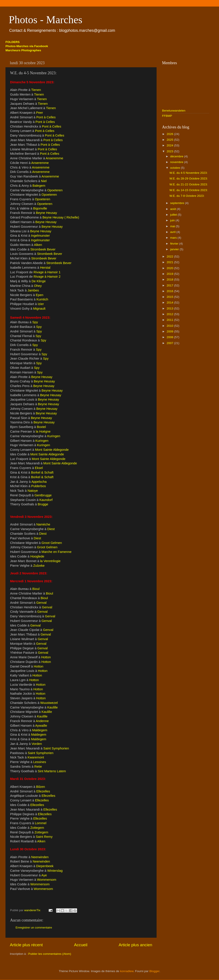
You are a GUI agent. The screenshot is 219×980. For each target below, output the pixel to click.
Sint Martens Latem (52, 771)
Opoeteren (55, 190)
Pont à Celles (46, 117)
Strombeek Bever (43, 249)
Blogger (154, 971)
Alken (38, 245)
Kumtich (42, 299)
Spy (35, 322)
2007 (170, 343)
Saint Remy (44, 837)
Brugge (43, 504)
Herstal (45, 268)
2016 (170, 291)
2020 (170, 268)
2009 (170, 331)
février (175, 244)
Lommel (41, 823)
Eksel (39, 468)
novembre (177, 162)
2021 (170, 262)
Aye (44, 875)
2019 (170, 274)
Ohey (37, 286)
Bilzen (41, 787)
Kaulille (53, 707)
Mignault (39, 309)
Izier (41, 304)
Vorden (37, 744)
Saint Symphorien (56, 748)
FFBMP (167, 116)
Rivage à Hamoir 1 (47, 272)
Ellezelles (43, 791)
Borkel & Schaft (42, 472)
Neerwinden (40, 857)
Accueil (81, 945)
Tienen (36, 90)
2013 (170, 308)
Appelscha (39, 482)
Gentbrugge (43, 495)
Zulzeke (39, 566)
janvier (175, 249)
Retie (38, 767)
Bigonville (40, 208)
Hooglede (37, 556)
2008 (170, 337)
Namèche (43, 524)
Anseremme (55, 158)
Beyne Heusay (47, 213)
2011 (170, 320)
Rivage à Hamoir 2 (47, 277)
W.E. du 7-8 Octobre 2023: (187, 196)
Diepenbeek (45, 866)
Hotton (46, 657)
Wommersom (47, 880)
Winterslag (55, 871)
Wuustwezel (49, 703)
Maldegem (40, 730)
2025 (170, 140)
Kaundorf (46, 500)
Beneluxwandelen (174, 111)
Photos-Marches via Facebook (27, 46)
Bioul (36, 589)
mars (174, 238)
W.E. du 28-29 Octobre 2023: (189, 178)
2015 (170, 297)
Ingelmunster (41, 236)
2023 (170, 151)
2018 (170, 280)
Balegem (39, 186)
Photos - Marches (46, 20)
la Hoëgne (43, 431)
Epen (40, 295)
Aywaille (41, 726)
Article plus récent (26, 945)
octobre (176, 168)
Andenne (42, 721)
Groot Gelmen (52, 543)
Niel (44, 181)
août (173, 209)
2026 (170, 134)
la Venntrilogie (50, 561)
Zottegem (37, 828)
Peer (40, 113)
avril (173, 232)
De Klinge (39, 281)
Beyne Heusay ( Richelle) (61, 217)
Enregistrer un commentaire (34, 928)
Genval (42, 603)
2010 (170, 326)
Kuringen (54, 436)
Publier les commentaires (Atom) (50, 954)
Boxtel (41, 427)
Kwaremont (36, 757)
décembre (177, 156)
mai (173, 226)
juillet (174, 215)
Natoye (33, 491)
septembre (178, 203)
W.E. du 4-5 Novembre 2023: (189, 173)
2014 (170, 303)
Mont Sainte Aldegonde (52, 450)
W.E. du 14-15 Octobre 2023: (189, 190)
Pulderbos (39, 486)
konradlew (127, 971)
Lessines (40, 762)
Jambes (33, 290)
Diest (51, 529)
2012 (170, 314)
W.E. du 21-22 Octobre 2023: (189, 184)
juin (173, 220)
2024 (170, 145)
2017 (170, 285)
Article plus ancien (135, 945)
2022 (170, 257)
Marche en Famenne (57, 552)
